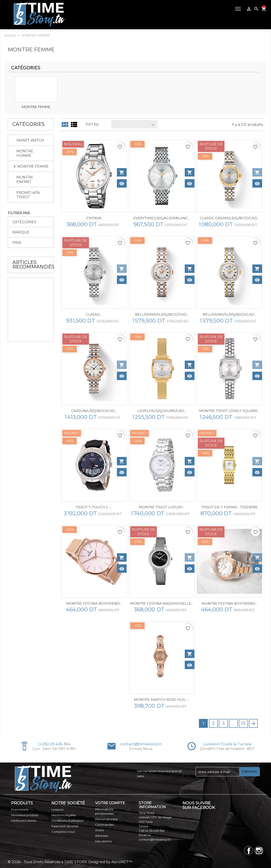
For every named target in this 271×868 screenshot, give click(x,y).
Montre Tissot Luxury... (162, 507)
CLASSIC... (94, 314)
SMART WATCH (30, 140)
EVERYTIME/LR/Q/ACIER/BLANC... (162, 218)
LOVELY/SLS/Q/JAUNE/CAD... (162, 411)
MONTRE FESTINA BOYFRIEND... (94, 603)
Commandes (105, 825)
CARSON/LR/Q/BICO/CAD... (94, 411)
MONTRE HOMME (25, 153)
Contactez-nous (63, 832)
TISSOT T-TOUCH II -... (94, 507)
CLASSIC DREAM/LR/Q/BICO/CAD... (229, 218)
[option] (36, 93)
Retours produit (106, 819)
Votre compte (110, 803)
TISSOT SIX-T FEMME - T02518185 (229, 507)
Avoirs (99, 830)
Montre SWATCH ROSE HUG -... (162, 700)
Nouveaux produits (25, 815)
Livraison (58, 810)
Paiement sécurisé (65, 826)
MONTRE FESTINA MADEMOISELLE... (162, 603)
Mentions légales (64, 815)
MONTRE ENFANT (25, 180)
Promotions (20, 810)
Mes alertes (103, 841)
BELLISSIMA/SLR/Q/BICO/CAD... (162, 314)
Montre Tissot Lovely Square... (229, 411)
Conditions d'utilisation (68, 821)
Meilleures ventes (24, 821)
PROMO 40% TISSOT (28, 195)
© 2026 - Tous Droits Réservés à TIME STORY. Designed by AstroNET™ (70, 862)
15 (243, 723)
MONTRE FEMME (33, 166)
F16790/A (94, 218)
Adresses (102, 836)
